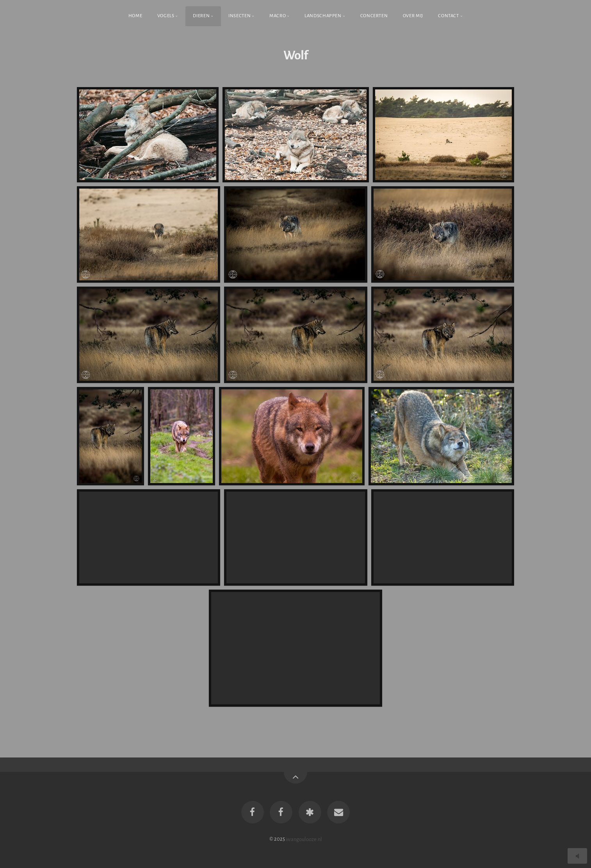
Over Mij (413, 16)
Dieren (201, 16)
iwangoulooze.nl (304, 839)
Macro (278, 16)
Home (135, 16)
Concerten (374, 16)
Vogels (166, 16)
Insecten (239, 16)
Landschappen (323, 16)
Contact (448, 16)
